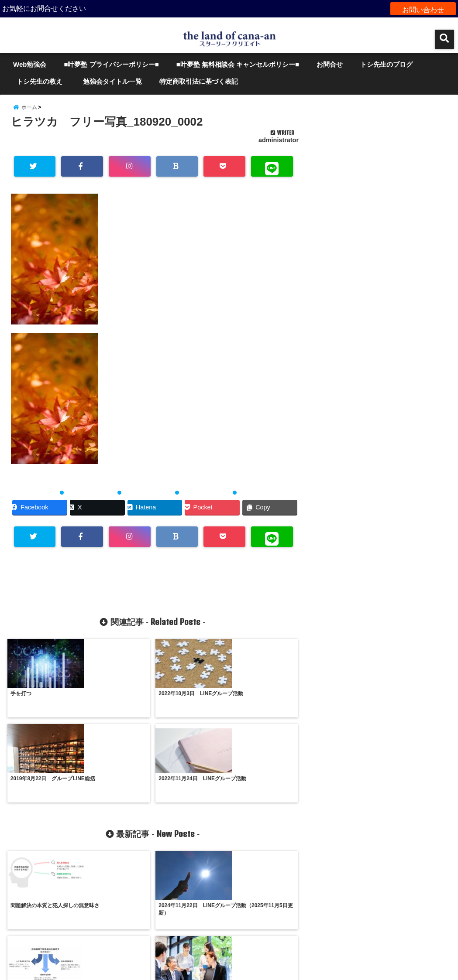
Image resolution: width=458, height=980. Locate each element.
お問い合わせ (423, 9)
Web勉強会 (30, 64)
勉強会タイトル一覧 (112, 81)
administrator (279, 147)
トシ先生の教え (43, 81)
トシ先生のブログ (386, 64)
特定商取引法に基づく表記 (199, 81)
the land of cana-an (211, 968)
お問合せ (330, 64)
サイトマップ (229, 938)
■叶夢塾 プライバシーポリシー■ (111, 64)
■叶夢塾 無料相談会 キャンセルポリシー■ (238, 64)
